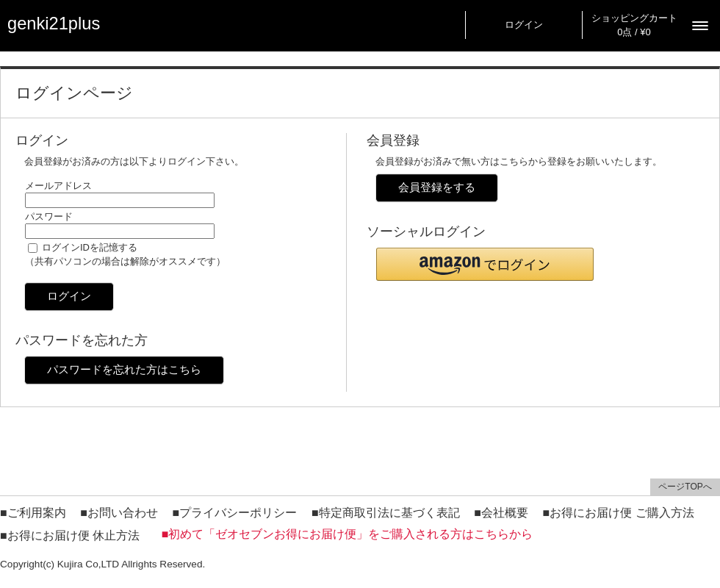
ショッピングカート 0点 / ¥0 (634, 25)
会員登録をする (437, 187)
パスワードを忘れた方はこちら (124, 369)
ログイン (524, 25)
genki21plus (54, 24)
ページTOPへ (685, 487)
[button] (485, 264)
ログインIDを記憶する (90, 247)
